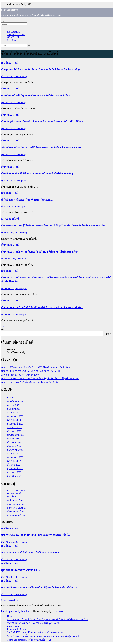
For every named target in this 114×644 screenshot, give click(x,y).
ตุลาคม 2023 (14, 405)
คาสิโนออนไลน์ (9, 63)
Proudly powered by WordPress (16, 611)
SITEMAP (12, 40)
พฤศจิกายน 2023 (16, 401)
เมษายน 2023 (14, 420)
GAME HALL (14, 37)
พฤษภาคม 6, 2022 (11, 288)
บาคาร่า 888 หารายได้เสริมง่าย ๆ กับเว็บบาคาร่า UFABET (31, 371)
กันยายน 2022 (14, 442)
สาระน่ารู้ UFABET (17, 508)
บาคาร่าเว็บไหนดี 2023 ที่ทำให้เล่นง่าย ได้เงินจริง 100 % (29, 382)
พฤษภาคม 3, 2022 (11, 314)
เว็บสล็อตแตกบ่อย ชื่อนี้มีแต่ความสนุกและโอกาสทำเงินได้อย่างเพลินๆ (37, 174)
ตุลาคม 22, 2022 (10, 128)
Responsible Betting (17, 629)
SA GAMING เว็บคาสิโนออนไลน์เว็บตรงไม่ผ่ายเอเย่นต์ (35, 632)
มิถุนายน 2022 (14, 454)
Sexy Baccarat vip (10, 10)
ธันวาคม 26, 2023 (10, 542)
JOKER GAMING (16, 35)
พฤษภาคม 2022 (15, 457)
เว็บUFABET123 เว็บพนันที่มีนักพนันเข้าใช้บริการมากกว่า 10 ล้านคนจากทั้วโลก (42, 307)
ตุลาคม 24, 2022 (10, 102)
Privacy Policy (14, 626)
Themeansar (58, 611)
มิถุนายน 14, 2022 (10, 233)
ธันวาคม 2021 (14, 476)
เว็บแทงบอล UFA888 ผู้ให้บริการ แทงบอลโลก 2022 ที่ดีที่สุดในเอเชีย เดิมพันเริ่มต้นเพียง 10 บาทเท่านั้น (53, 226)
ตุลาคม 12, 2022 (10, 181)
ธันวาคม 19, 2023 (10, 577)
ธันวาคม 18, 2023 (10, 594)
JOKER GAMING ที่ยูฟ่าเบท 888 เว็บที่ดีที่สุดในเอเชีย (34, 623)
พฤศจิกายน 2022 (16, 435)
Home (10, 616)
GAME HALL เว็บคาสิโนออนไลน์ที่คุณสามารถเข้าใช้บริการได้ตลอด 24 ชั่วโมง (48, 619)
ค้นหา (4, 329)
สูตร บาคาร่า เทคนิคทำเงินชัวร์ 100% (20, 375)
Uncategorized (14, 493)
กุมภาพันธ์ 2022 (15, 468)
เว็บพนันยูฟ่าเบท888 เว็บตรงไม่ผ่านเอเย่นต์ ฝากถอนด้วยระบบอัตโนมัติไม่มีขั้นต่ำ (42, 122)
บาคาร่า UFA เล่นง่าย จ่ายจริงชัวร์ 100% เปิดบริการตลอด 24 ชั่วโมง (35, 367)
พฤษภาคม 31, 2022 (11, 259)
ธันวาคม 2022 (14, 431)
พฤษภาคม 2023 (15, 416)
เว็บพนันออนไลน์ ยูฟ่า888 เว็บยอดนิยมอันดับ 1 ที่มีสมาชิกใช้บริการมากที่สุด (40, 252)
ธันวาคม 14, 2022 (10, 76)
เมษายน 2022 (14, 461)
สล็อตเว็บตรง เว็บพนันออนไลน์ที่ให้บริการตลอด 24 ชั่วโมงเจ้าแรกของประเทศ (41, 148)
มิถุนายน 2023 (14, 413)
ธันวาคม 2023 (14, 398)
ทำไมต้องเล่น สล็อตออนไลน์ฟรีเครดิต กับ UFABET (27, 200)
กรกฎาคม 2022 (15, 450)
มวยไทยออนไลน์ (16, 504)
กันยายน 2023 (14, 409)
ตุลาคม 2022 (14, 439)
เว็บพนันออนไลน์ (10, 89)
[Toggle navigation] (2, 22)
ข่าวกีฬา (12, 497)
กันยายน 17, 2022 (10, 207)
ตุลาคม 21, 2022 (10, 155)
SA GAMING (14, 32)
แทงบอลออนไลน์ (10, 219)
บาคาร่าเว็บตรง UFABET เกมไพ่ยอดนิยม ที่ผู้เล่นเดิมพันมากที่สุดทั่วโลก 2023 (40, 378)
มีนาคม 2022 (14, 465)
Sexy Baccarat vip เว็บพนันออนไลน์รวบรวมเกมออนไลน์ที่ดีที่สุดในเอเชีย (44, 636)
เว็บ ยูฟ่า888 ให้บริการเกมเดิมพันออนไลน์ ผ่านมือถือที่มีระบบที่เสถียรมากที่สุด (41, 70)
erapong (24, 76)
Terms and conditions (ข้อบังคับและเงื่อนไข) (29, 640)
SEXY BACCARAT (17, 491)
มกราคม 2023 (14, 427)
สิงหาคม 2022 (14, 446)
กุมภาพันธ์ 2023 (15, 424)
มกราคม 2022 (14, 472)
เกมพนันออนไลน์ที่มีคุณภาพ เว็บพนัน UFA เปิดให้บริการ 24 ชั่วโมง (35, 96)
